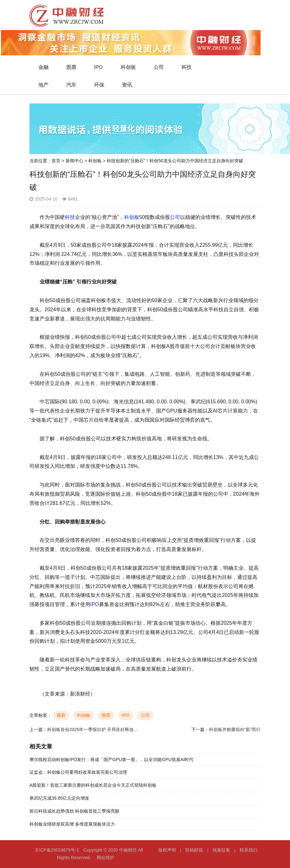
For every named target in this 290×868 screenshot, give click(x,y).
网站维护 (105, 858)
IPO (98, 67)
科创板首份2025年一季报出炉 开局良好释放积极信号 (99, 729)
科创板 (128, 67)
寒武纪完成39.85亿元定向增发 (59, 798)
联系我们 (249, 850)
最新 (61, 715)
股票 (71, 67)
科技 (186, 67)
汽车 (71, 85)
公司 (159, 67)
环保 (99, 85)
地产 (43, 85)
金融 (43, 67)
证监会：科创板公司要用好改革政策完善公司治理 (78, 772)
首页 (56, 161)
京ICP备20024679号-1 (57, 850)
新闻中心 (74, 161)
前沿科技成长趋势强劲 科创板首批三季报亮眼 (74, 811)
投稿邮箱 (194, 850)
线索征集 (221, 850)
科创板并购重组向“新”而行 (235, 729)
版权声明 (167, 850)
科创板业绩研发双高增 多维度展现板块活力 (72, 824)
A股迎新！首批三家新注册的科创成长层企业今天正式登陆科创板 (93, 785)
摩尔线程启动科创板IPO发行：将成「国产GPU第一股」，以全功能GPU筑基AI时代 (111, 759)
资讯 (127, 85)
